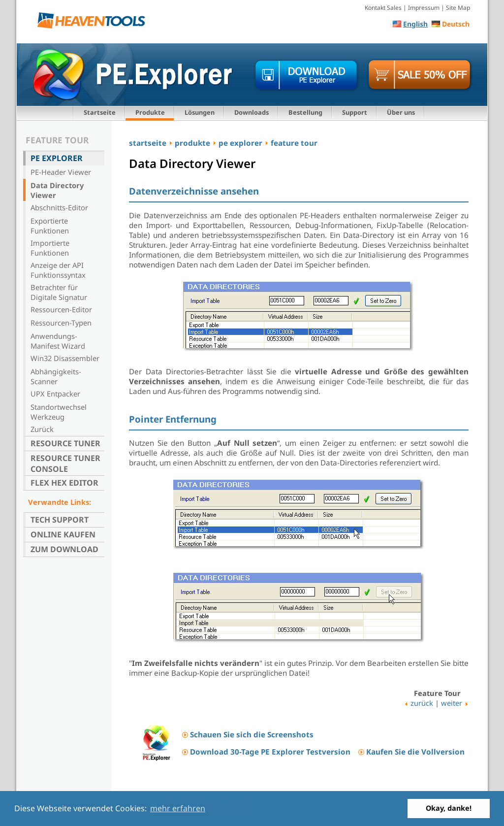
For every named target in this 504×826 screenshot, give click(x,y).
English (415, 24)
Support (355, 112)
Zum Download (64, 549)
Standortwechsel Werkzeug (59, 412)
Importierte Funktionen (50, 248)
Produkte (150, 112)
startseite (148, 143)
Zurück (42, 429)
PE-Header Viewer (61, 172)
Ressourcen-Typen (61, 323)
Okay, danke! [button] (449, 808)
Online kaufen (63, 534)
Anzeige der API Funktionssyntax (58, 270)
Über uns (401, 112)
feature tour (294, 143)
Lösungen (200, 112)
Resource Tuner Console (65, 463)
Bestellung (305, 112)
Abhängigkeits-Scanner (56, 376)
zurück (422, 703)
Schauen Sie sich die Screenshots (252, 734)
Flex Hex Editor (64, 483)
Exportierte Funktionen (50, 226)
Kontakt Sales (383, 8)
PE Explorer (57, 158)
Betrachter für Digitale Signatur (59, 292)
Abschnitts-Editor (59, 207)
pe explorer (240, 143)
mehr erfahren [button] (178, 808)
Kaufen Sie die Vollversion (415, 752)
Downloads (252, 112)
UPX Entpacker (55, 394)
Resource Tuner (65, 443)
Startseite (100, 112)
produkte (192, 143)
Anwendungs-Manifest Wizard (58, 341)
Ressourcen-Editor (61, 309)
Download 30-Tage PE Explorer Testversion (270, 752)
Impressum (424, 8)
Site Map (458, 8)
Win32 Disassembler (65, 358)
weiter (452, 703)
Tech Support (60, 520)
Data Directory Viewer (57, 190)
